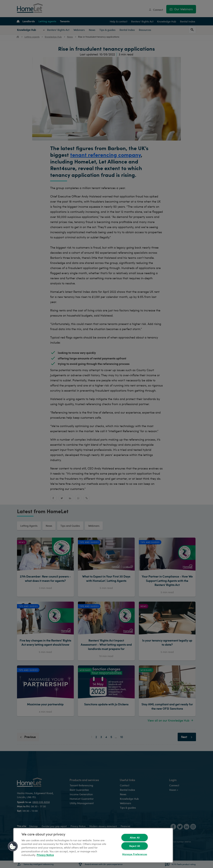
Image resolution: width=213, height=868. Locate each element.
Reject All (135, 846)
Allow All (135, 837)
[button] (13, 846)
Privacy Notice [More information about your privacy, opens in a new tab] (45, 855)
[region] (93, 845)
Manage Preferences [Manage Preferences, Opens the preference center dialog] (135, 854)
